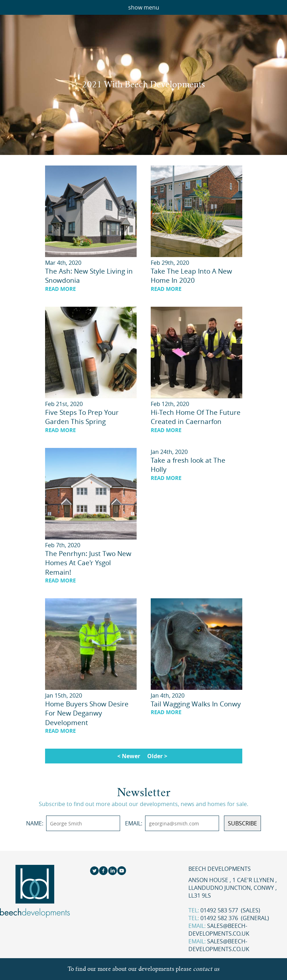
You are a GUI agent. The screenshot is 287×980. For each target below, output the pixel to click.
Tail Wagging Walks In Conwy (196, 704)
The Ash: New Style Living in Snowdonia (89, 276)
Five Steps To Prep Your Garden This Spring (82, 417)
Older (155, 756)
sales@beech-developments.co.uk (219, 930)
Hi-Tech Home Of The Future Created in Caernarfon (196, 417)
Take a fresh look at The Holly (188, 465)
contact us (206, 969)
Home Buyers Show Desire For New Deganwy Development (87, 713)
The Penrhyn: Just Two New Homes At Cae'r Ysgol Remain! (88, 563)
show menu (144, 7)
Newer (131, 756)
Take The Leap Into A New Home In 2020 (191, 276)
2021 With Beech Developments (143, 85)
